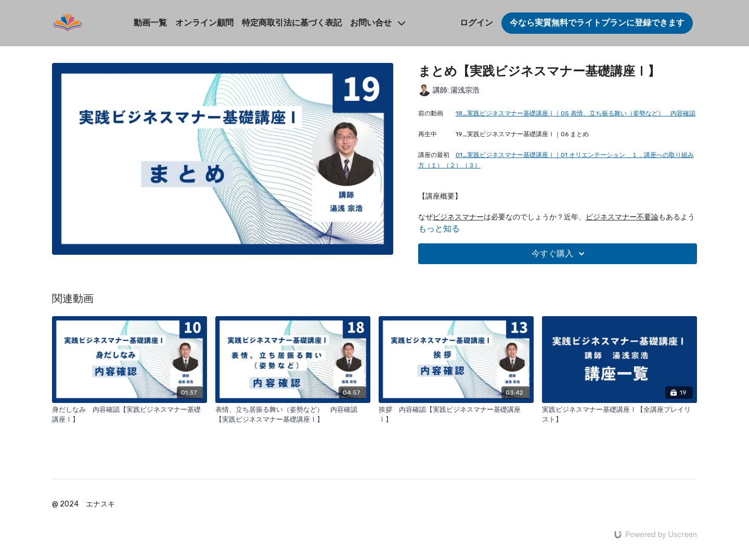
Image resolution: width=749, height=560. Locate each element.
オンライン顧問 (204, 23)
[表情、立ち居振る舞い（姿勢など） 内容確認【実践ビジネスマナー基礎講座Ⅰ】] (293, 415)
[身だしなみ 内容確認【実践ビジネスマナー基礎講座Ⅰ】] (130, 415)
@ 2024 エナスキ (83, 504)
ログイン (476, 23)
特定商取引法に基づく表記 (292, 23)
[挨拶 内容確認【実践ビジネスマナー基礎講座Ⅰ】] (456, 415)
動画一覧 (150, 23)
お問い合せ (378, 23)
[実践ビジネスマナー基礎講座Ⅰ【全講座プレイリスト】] (619, 415)
